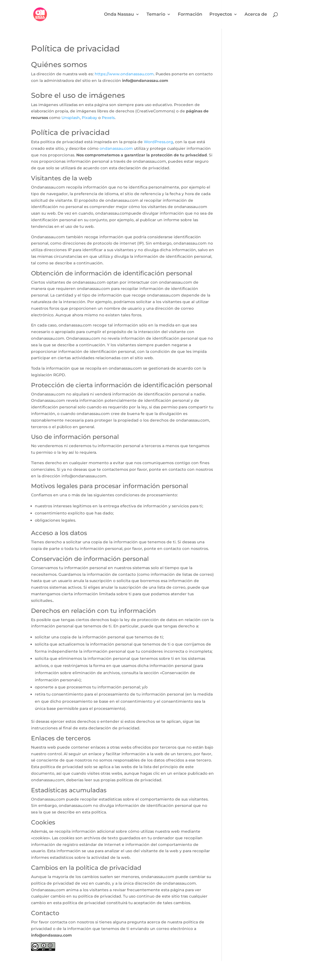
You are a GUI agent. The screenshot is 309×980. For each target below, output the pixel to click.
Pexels (108, 118)
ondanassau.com (116, 148)
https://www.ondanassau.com (124, 74)
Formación (190, 15)
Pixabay (89, 118)
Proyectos (221, 15)
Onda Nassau (119, 15)
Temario (156, 15)
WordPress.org (158, 142)
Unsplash (71, 118)
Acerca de (256, 15)
